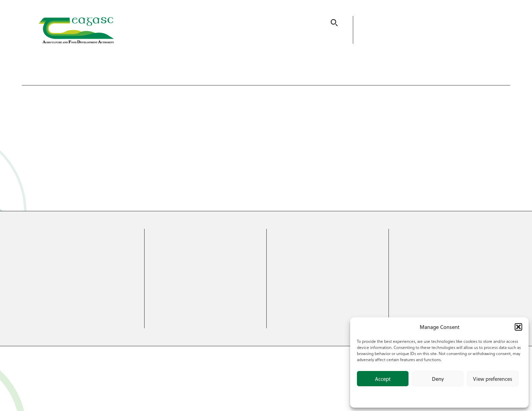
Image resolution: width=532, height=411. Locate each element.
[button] (518, 327)
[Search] (334, 23)
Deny (438, 379)
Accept (383, 379)
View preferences (493, 379)
